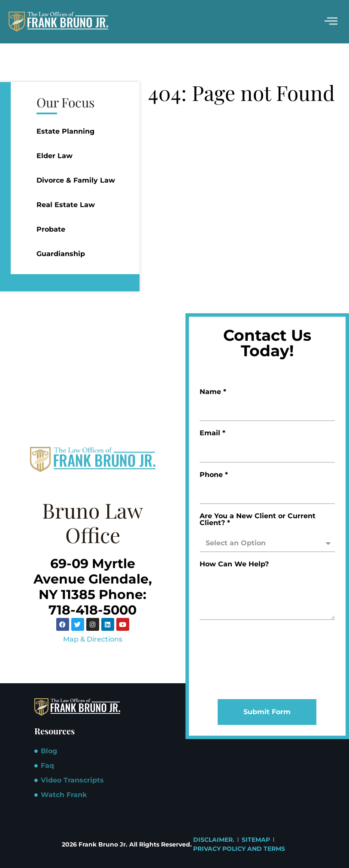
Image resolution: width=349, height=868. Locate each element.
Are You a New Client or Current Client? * (258, 520)
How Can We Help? (234, 564)
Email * (212, 433)
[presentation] (235, 660)
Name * (213, 392)
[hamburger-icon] (331, 22)
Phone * (214, 475)
